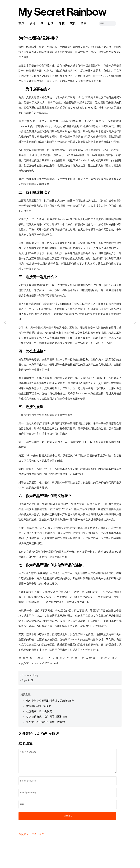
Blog (35, 675)
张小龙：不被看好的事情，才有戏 (46, 722)
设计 (32, 23)
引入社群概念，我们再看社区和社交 (47, 717)
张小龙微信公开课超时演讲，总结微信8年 (50, 701)
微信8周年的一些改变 (39, 706)
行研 (51, 23)
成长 (73, 23)
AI (42, 23)
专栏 (62, 23)
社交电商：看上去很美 (39, 711)
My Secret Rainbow (63, 12)
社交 (31, 680)
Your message (68, 763)
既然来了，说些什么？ (31, 838)
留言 (84, 23)
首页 (21, 23)
